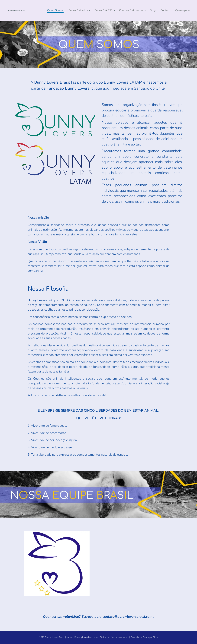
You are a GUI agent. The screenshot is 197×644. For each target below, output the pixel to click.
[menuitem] (59, 10)
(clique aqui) (101, 88)
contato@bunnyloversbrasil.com (128, 617)
